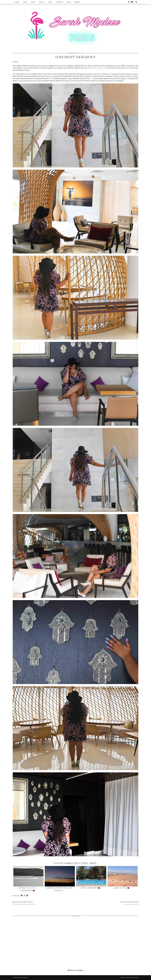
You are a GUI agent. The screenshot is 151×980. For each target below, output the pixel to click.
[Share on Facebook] (22, 896)
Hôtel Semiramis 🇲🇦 (90, 888)
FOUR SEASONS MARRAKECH (24, 903)
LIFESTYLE (60, 2)
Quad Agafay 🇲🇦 (122, 888)
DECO (69, 2)
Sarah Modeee (23, 978)
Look (25, 2)
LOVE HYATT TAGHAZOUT (76, 57)
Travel (42, 2)
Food (50, 2)
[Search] (136, 2)
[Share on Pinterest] (27, 896)
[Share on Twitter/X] (24, 896)
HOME (17, 2)
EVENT (33, 2)
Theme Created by (129, 978)
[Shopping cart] (133, 2)
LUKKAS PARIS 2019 (129, 903)
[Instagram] (129, 2)
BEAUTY (77, 2)
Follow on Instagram (75, 970)
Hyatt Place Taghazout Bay (98, 68)
